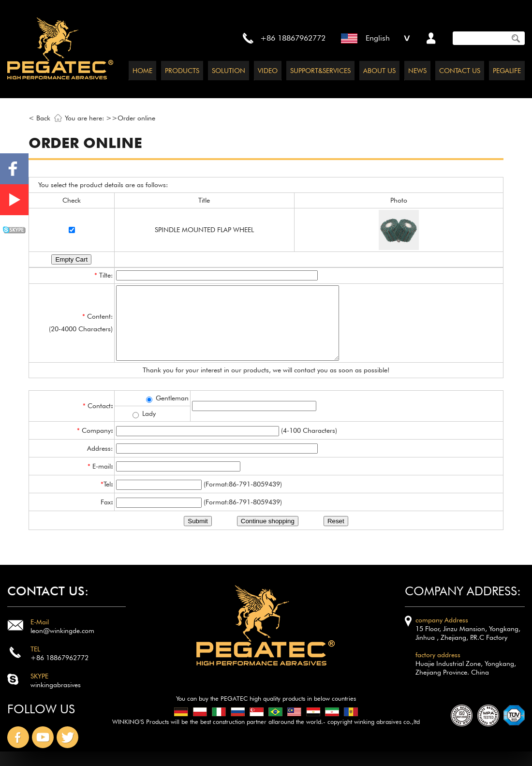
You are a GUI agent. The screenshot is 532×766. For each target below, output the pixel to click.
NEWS (417, 71)
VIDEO (268, 71)
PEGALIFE (507, 71)
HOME (142, 71)
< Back (39, 118)
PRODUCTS (182, 71)
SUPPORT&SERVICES (320, 71)
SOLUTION (229, 71)
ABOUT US (379, 71)
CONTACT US (460, 71)
